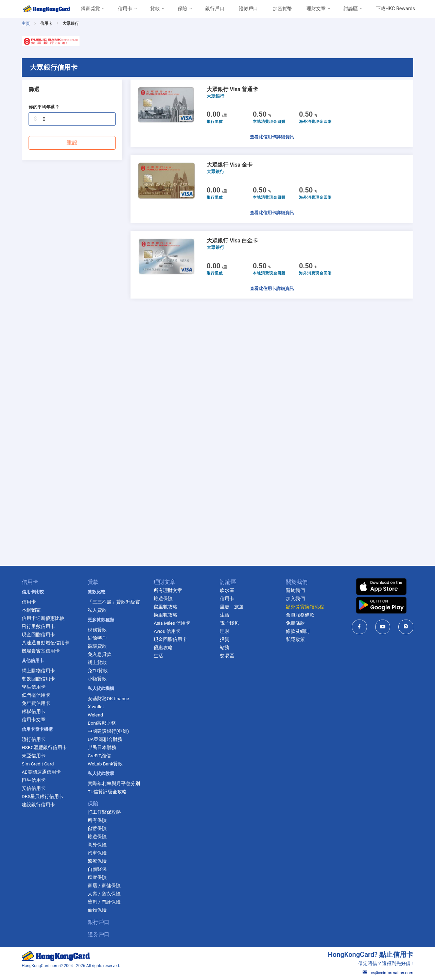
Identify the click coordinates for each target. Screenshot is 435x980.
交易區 (227, 656)
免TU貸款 (98, 671)
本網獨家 (31, 610)
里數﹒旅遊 (232, 607)
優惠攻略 (163, 647)
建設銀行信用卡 (38, 805)
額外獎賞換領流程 (305, 607)
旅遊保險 (97, 837)
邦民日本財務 (102, 747)
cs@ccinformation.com (388, 973)
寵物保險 (97, 910)
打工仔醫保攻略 (104, 812)
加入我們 (295, 598)
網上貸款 (97, 662)
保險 (182, 9)
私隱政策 (295, 639)
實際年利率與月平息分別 (114, 783)
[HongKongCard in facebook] (359, 627)
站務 (225, 647)
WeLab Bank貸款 (105, 764)
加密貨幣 (282, 9)
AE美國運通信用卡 (41, 772)
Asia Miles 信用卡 (172, 623)
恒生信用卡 (34, 780)
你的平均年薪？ (44, 107)
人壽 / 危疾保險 (104, 894)
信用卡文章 (34, 720)
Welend (95, 715)
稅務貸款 (97, 630)
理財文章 (316, 9)
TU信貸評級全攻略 (107, 792)
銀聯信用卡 (34, 711)
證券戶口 (248, 9)
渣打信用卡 (34, 739)
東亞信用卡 (34, 756)
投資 (225, 639)
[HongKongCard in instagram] (406, 627)
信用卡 (125, 9)
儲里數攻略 (166, 607)
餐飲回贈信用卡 (38, 679)
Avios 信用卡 (167, 631)
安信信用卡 (34, 788)
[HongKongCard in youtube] (383, 627)
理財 (225, 631)
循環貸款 (97, 646)
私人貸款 (97, 610)
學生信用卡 (34, 687)
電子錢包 (229, 623)
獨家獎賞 (90, 9)
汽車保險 (97, 853)
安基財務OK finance (108, 698)
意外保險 (97, 845)
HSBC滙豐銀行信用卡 (44, 747)
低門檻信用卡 (36, 695)
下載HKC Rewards (395, 9)
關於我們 (295, 590)
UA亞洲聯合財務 (105, 739)
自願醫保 (97, 869)
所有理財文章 (168, 590)
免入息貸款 (100, 654)
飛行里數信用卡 (38, 626)
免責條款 (295, 623)
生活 (158, 656)
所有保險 (97, 820)
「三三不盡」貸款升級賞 (114, 602)
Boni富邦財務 (102, 723)
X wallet (96, 707)
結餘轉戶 (97, 638)
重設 (72, 143)
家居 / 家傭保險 (104, 885)
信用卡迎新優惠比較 (43, 618)
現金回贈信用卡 (38, 635)
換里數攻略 (166, 615)
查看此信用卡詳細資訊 (272, 137)
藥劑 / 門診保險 (104, 902)
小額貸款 (97, 679)
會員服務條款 (300, 615)
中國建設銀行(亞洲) (108, 731)
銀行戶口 (215, 9)
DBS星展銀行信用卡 (43, 796)
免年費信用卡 (36, 703)
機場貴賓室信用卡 (41, 651)
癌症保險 (97, 877)
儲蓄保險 (97, 828)
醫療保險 (97, 861)
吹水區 (227, 590)
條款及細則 (298, 631)
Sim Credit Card (38, 764)
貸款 (155, 9)
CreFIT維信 (99, 756)
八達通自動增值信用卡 (46, 643)
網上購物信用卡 (38, 671)
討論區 (351, 9)
